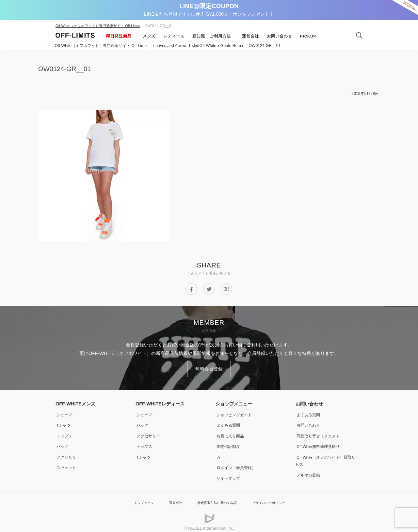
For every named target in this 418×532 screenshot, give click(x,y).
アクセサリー (69, 453)
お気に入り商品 (232, 433)
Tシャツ (64, 422)
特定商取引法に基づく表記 (216, 498)
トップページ (132, 498)
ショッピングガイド (236, 412)
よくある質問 (229, 422)
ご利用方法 (220, 36)
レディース (171, 36)
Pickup (305, 36)
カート (222, 453)
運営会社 (247, 36)
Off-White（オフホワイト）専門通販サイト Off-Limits (98, 26)
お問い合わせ (276, 36)
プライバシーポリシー (277, 498)
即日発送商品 (119, 36)
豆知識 (195, 36)
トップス (65, 433)
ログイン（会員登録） (238, 464)
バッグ (62, 443)
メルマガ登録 (309, 470)
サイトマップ (229, 474)
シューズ (65, 412)
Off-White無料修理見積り (322, 443)
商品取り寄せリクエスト (321, 433)
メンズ (146, 36)
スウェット (67, 464)
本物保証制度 (229, 443)
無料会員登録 (209, 368)
